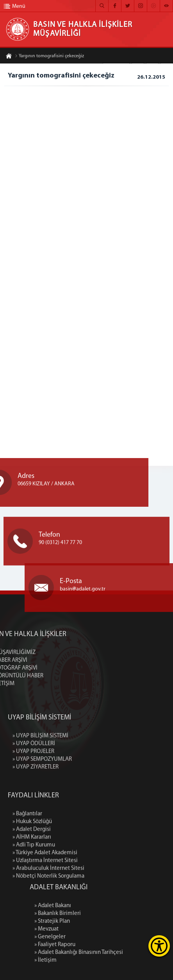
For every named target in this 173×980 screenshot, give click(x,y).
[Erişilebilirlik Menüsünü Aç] (159, 946)
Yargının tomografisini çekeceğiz (49, 57)
